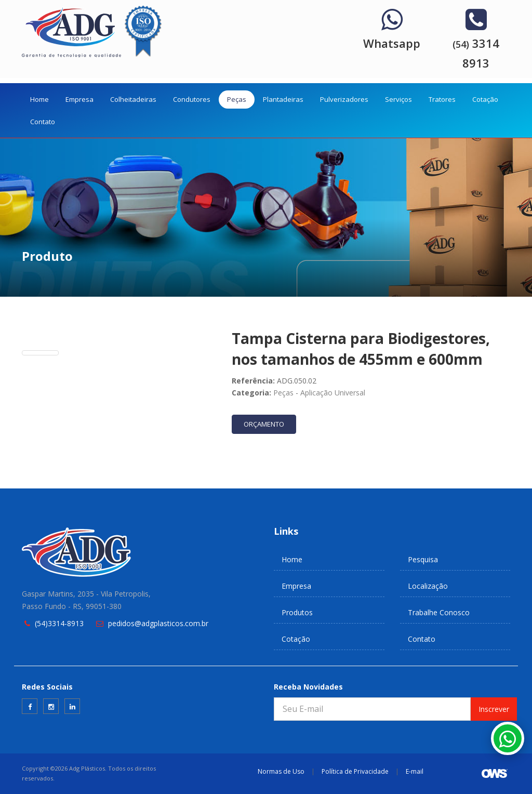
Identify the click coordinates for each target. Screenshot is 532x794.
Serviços (398, 99)
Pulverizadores (344, 99)
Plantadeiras (283, 99)
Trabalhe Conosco (439, 612)
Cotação (485, 99)
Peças (237, 99)
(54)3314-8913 (59, 623)
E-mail (415, 771)
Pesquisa (423, 559)
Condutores (192, 99)
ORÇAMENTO (264, 424)
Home (39, 99)
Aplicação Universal (333, 393)
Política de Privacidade (355, 771)
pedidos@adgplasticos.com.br (158, 623)
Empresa (79, 99)
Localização (428, 586)
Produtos (297, 612)
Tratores (442, 99)
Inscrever (494, 709)
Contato (43, 122)
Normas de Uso (281, 771)
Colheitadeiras (133, 99)
